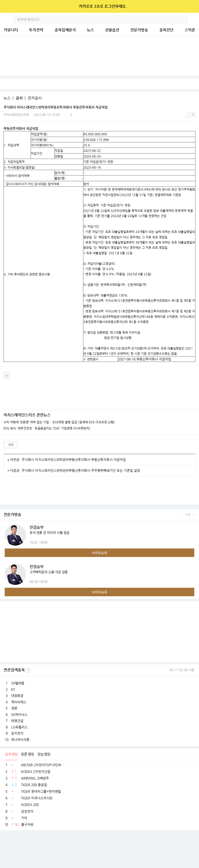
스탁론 (190, 30)
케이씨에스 (19, 702)
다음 (193, 515)
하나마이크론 (20, 740)
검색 (184, 19)
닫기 (192, 6)
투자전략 (36, 30)
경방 (14, 708)
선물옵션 (112, 30)
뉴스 (90, 30)
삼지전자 (17, 733)
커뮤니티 (11, 30)
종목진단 (166, 30)
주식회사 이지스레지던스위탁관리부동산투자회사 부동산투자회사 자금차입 (74, 460)
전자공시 (35, 98)
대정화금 (17, 696)
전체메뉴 (195, 19)
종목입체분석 (65, 30)
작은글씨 (189, 115)
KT (13, 689)
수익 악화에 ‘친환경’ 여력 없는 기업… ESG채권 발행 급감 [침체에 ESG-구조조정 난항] (59, 422)
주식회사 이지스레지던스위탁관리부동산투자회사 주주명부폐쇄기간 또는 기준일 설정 (81, 470)
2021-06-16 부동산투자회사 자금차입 (145, 359)
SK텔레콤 (18, 683)
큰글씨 (193, 115)
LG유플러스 (19, 727)
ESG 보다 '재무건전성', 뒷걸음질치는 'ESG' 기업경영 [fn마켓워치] (47, 428)
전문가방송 (139, 30)
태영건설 (17, 721)
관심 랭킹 (44, 754)
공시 (19, 98)
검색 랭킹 (11, 754)
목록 (11, 445)
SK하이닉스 (19, 715)
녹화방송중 (99, 553)
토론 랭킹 (28, 754)
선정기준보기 (28, 670)
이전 (182, 515)
